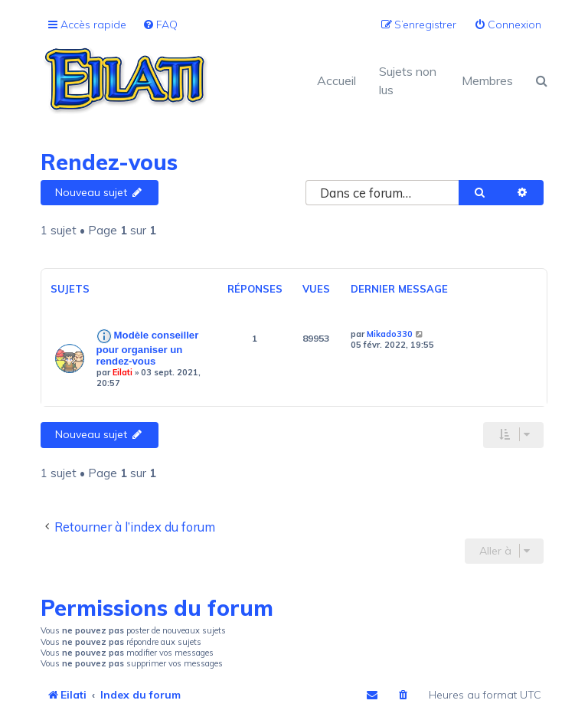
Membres (487, 80)
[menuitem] (160, 25)
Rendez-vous (109, 162)
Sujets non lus (408, 80)
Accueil (336, 80)
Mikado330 (390, 334)
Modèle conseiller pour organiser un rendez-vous (148, 348)
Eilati (122, 372)
